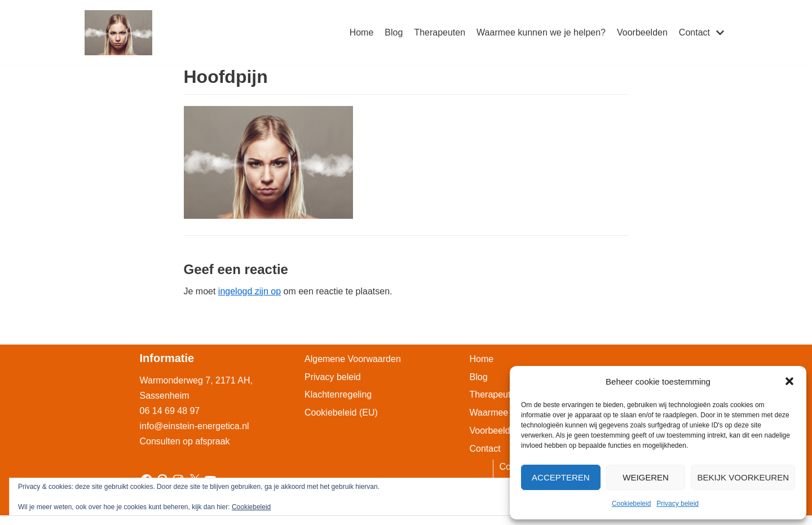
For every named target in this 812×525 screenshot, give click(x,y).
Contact (485, 449)
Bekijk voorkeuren (743, 477)
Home (362, 32)
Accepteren (561, 477)
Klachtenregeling (338, 394)
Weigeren (646, 477)
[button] (789, 381)
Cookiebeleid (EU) (341, 412)
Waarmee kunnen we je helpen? (541, 32)
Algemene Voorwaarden (353, 359)
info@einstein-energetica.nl (195, 426)
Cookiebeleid (631, 504)
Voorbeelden (642, 32)
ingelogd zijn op (250, 291)
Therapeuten (440, 32)
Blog (394, 32)
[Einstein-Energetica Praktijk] (118, 33)
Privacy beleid (678, 504)
